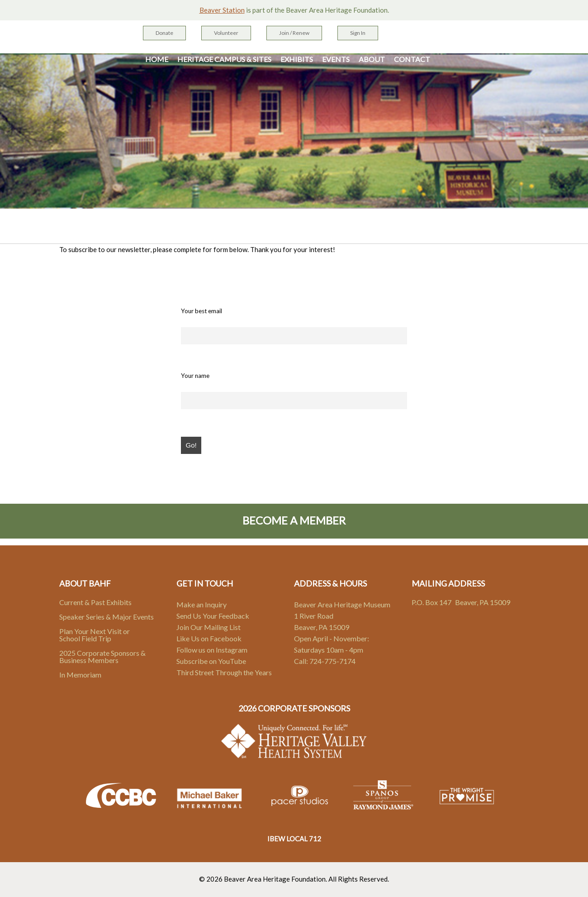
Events (336, 59)
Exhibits (297, 59)
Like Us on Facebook (209, 638)
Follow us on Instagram (212, 650)
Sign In (358, 33)
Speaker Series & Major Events (107, 617)
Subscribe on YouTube (211, 661)
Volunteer (226, 33)
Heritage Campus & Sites (224, 59)
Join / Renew (294, 33)
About (372, 59)
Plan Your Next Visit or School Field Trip (95, 635)
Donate (164, 33)
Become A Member (294, 520)
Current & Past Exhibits (95, 602)
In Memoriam (80, 675)
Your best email (202, 311)
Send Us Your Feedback (213, 616)
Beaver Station (222, 10)
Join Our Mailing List (209, 627)
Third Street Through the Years (224, 672)
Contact (412, 59)
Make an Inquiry (202, 604)
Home (157, 59)
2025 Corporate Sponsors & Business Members (102, 656)
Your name (195, 376)
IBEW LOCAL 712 (294, 839)
